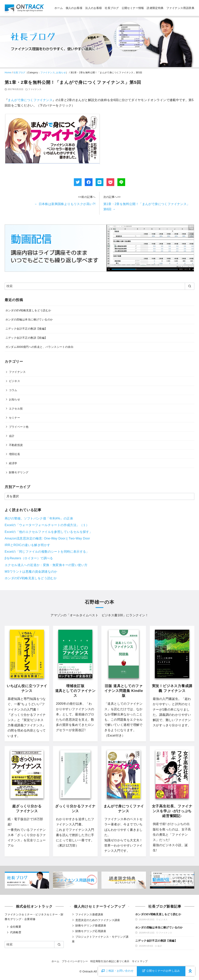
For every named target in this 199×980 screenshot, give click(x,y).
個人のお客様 (74, 8)
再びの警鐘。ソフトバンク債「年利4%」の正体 (39, 518)
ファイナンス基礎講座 (89, 914)
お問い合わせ (117, 971)
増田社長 (15, 454)
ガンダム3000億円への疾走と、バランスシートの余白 (39, 347)
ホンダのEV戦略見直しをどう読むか (28, 310)
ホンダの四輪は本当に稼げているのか (29, 319)
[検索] (99, 286)
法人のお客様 (93, 8)
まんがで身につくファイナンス (30, 100)
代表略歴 (16, 932)
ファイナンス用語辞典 (180, 8)
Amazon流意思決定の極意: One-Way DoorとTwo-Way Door (47, 538)
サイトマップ (140, 961)
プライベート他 (19, 427)
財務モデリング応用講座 (91, 931)
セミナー (15, 418)
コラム (13, 390)
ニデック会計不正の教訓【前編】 (26, 338)
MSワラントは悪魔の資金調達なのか (31, 572)
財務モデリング (19, 472)
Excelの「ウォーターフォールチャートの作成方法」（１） (47, 525)
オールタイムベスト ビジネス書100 (96, 615)
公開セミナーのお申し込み (161, 971)
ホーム (59, 8)
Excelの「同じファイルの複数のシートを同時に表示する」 (47, 552)
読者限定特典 (155, 8)
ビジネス (15, 381)
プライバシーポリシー (75, 961)
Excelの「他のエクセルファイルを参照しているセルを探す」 (48, 532)
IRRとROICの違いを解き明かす (27, 545)
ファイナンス (48, 73)
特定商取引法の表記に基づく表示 (110, 961)
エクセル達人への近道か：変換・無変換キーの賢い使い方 (46, 565)
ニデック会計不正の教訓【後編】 (26, 329)
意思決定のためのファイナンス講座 (98, 920)
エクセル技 (16, 409)
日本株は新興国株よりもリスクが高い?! (65, 204)
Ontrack (88, 971)
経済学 (13, 463)
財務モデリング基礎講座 (91, 925)
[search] (190, 286)
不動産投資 (16, 445)
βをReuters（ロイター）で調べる (29, 558)
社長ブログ (112, 8)
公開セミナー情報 (133, 8)
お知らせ (61, 73)
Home (8, 73)
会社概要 (16, 927)
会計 (12, 436)
